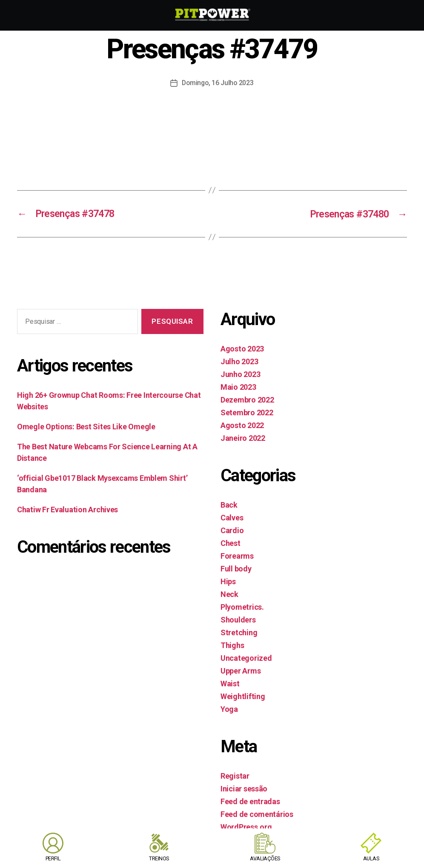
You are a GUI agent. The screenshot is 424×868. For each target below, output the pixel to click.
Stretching (239, 632)
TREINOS (159, 858)
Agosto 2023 (242, 348)
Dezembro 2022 (247, 399)
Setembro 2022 (247, 412)
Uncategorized (246, 658)
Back (229, 504)
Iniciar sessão (244, 788)
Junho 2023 (240, 374)
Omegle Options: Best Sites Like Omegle (86, 426)
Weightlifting (243, 696)
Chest (231, 543)
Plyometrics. (242, 607)
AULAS (371, 858)
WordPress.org (246, 827)
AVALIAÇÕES (265, 858)
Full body (236, 568)
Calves (232, 517)
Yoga (229, 709)
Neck (229, 594)
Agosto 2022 (242, 425)
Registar (235, 775)
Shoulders (238, 619)
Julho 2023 (239, 361)
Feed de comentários (257, 814)
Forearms (237, 555)
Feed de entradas (250, 801)
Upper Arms (241, 670)
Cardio (232, 530)
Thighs (232, 645)
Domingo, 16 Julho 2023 (218, 83)
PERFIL (53, 858)
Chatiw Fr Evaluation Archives (67, 509)
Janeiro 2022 (243, 438)
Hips (228, 581)
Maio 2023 (238, 387)
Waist (230, 683)
